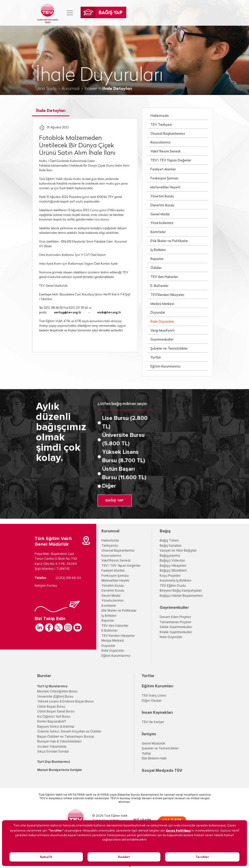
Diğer (109, 486)
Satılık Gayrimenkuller (176, 627)
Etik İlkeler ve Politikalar (169, 241)
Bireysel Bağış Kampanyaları (181, 591)
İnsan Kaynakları (157, 712)
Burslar (44, 676)
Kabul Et (46, 857)
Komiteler (158, 232)
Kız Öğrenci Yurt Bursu (54, 717)
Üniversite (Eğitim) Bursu (55, 697)
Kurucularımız (161, 143)
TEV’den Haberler (164, 277)
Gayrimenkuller (162, 340)
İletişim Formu (46, 586)
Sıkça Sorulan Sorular (53, 752)
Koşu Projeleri (170, 576)
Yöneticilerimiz (162, 223)
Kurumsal (71, 89)
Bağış (165, 531)
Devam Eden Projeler (175, 617)
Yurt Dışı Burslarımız (54, 762)
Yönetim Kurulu (162, 196)
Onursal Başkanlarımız (168, 134)
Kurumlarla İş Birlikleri (175, 581)
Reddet (124, 857)
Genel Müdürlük (154, 744)
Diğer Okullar (152, 701)
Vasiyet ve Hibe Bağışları (178, 551)
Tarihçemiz (110, 546)
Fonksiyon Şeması (164, 179)
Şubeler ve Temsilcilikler (169, 349)
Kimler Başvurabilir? (52, 722)
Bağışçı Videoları (172, 561)
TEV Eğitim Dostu (173, 586)
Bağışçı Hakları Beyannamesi (181, 596)
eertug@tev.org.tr (68, 313)
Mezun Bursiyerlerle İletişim (60, 770)
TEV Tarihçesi (161, 125)
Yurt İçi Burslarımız (52, 686)
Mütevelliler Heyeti (165, 187)
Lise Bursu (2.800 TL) (125, 423)
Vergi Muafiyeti (162, 331)
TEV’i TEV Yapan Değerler (171, 161)
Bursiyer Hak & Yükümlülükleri (59, 742)
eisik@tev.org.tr (109, 313)
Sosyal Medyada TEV (162, 770)
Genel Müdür (160, 214)
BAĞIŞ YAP (115, 500)
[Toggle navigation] (70, 13)
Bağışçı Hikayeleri (173, 566)
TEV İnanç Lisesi (154, 696)
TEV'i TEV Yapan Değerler (121, 566)
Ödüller (156, 268)
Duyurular (158, 313)
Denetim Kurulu (162, 205)
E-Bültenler (159, 286)
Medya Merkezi (162, 304)
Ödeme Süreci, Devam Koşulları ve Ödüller (69, 732)
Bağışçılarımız (170, 556)
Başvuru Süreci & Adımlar (56, 727)
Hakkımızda (160, 116)
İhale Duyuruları (162, 322)
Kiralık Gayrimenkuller (176, 632)
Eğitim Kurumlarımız (166, 367)
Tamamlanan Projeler (175, 622)
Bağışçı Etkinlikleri (173, 571)
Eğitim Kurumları (157, 686)
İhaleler (91, 89)
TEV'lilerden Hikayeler (167, 295)
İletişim (149, 734)
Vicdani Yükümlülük (52, 747)
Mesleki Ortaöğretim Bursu (57, 692)
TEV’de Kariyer (153, 722)
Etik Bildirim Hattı (154, 759)
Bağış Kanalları (171, 546)
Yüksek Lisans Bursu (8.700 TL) (124, 456)
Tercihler (202, 857)
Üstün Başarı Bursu (51, 707)
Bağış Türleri (169, 541)
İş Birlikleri (158, 250)
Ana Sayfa (47, 89)
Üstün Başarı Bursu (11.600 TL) (124, 473)
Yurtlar (156, 358)
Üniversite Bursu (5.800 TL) (123, 440)
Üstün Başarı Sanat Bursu (56, 712)
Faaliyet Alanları (163, 170)
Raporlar (157, 259)
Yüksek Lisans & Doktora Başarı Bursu (65, 702)
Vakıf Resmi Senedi (165, 152)
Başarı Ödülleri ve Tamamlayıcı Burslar (66, 737)
